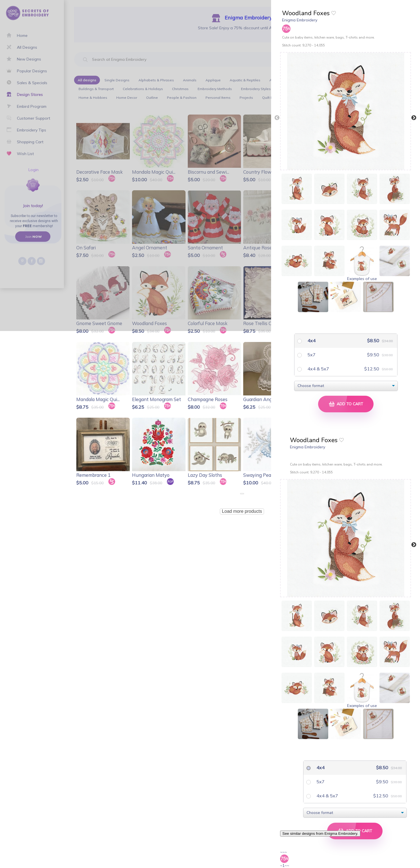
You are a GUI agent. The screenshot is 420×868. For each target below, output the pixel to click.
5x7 (311, 355)
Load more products (242, 511)
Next (414, 118)
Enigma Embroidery (300, 20)
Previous (277, 118)
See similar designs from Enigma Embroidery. (320, 834)
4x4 (311, 341)
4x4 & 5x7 (318, 369)
